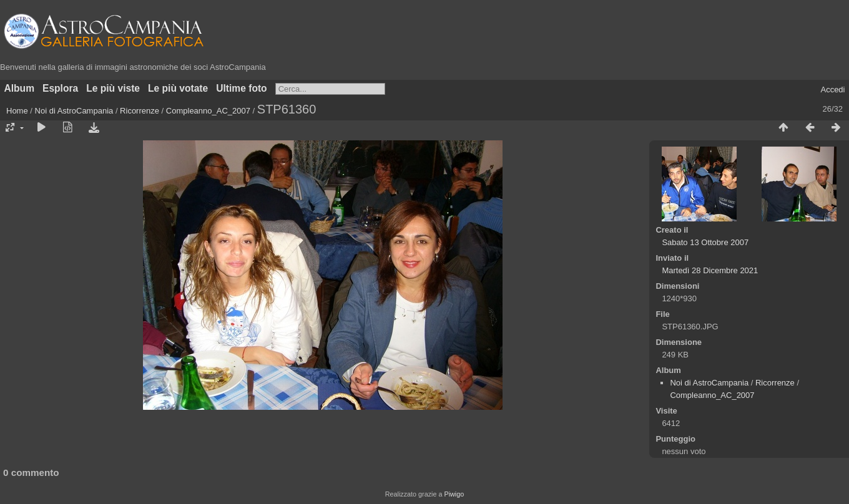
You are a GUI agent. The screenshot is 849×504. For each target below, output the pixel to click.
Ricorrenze (140, 111)
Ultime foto (241, 88)
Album (20, 88)
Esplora (60, 88)
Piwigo (454, 494)
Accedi (832, 90)
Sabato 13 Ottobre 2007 (705, 242)
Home (17, 111)
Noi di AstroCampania (74, 111)
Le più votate (178, 88)
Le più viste (113, 88)
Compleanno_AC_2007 (208, 111)
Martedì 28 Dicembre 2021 (710, 270)
